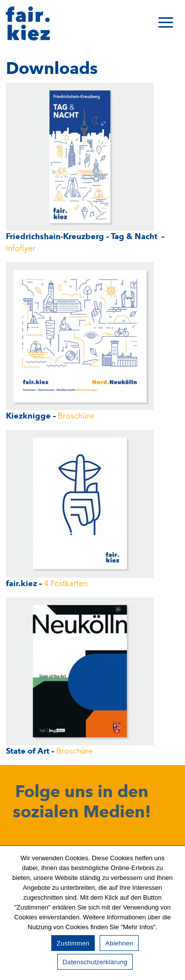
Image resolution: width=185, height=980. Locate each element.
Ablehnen (119, 943)
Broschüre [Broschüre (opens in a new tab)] (76, 416)
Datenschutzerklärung (95, 962)
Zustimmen (73, 943)
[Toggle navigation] (166, 23)
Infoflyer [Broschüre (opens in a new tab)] (21, 248)
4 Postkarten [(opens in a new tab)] (66, 584)
